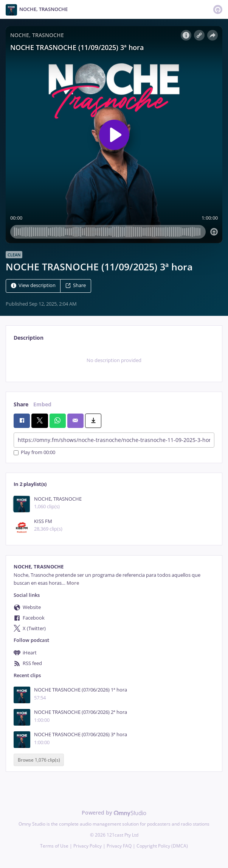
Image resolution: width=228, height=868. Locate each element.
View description (33, 286)
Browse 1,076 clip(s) (39, 760)
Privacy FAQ (119, 846)
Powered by (114, 813)
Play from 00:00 (34, 453)
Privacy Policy (88, 846)
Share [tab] (21, 404)
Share (76, 286)
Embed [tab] (42, 404)
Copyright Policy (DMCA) (162, 846)
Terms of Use (54, 846)
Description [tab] (29, 338)
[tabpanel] (114, 361)
